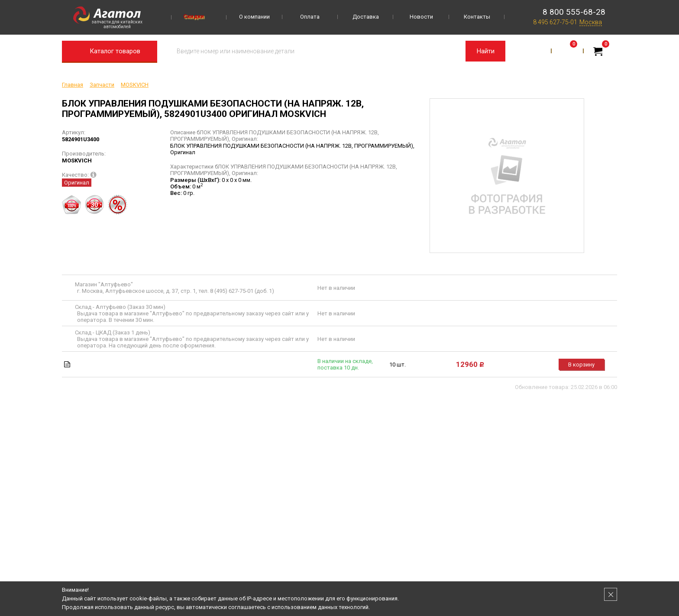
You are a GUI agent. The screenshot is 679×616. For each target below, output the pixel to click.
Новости (421, 17)
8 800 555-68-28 (574, 12)
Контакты (477, 17)
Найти (486, 51)
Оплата (310, 17)
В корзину (581, 365)
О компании (254, 17)
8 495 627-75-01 (555, 22)
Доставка (366, 17)
